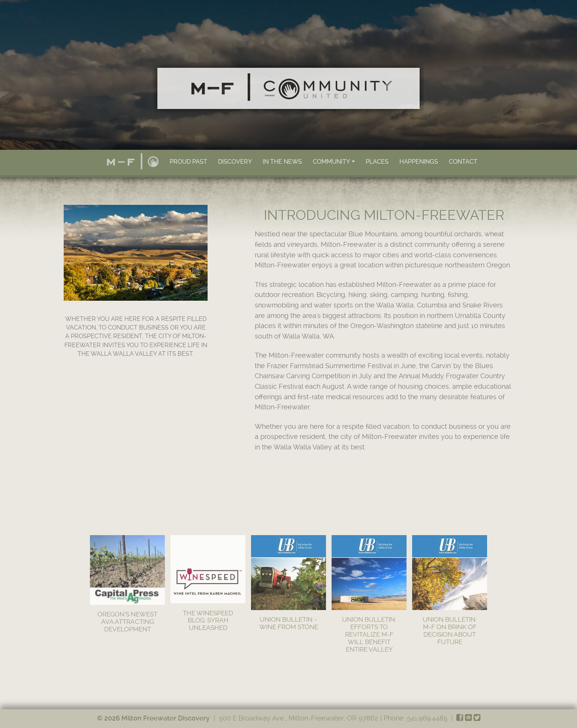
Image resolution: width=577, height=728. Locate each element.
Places (377, 162)
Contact (463, 162)
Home (133, 161)
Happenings (419, 162)
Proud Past (188, 162)
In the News (282, 162)
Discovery (235, 162)
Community (334, 164)
